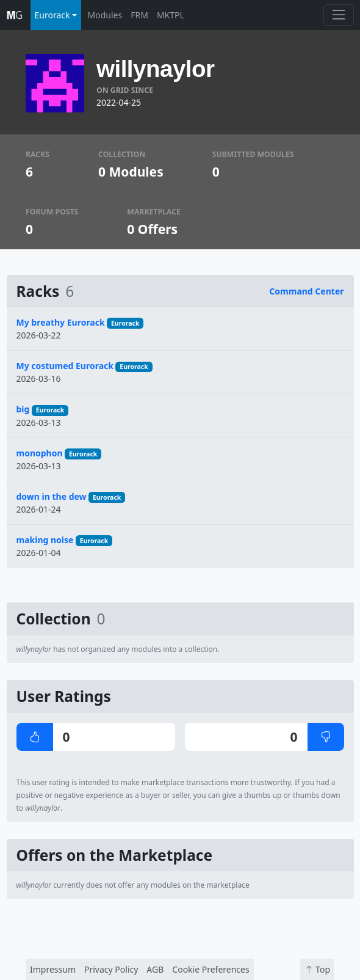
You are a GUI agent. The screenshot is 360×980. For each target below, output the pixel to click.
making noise (45, 540)
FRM (139, 15)
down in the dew (52, 496)
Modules (105, 15)
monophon (40, 453)
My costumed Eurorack (65, 366)
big (23, 409)
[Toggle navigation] (338, 15)
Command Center (306, 291)
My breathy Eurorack (61, 322)
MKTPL (171, 15)
